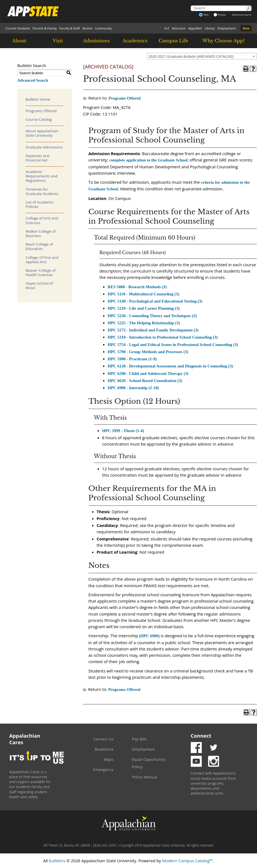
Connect (201, 736)
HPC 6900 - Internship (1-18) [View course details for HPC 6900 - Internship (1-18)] (133, 388)
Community (103, 28)
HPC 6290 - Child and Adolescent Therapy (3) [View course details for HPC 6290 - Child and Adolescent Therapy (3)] (148, 373)
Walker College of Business (41, 234)
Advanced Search (33, 80)
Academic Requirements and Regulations (42, 176)
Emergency (103, 770)
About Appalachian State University (42, 133)
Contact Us (103, 739)
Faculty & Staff (69, 28)
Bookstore (104, 749)
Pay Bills (139, 739)
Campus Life (173, 41)
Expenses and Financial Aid (38, 158)
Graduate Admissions (44, 147)
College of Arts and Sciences (42, 220)
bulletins (57, 861)
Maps (109, 759)
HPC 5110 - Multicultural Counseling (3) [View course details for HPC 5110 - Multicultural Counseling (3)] (143, 294)
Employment (226, 28)
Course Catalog (39, 119)
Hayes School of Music (39, 285)
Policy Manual (145, 777)
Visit (58, 41)
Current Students (18, 28)
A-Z (167, 28)
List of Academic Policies (40, 204)
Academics (135, 41)
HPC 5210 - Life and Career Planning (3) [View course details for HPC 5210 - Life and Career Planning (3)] (144, 308)
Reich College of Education (39, 246)
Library (210, 28)
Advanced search (242, 15)
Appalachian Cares (25, 739)
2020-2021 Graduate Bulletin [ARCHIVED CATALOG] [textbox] (191, 56)
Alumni (88, 28)
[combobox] (202, 56)
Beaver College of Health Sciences (41, 273)
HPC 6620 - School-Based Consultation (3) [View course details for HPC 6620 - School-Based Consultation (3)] (145, 381)
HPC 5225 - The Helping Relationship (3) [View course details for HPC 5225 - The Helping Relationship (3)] (144, 323)
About (19, 41)
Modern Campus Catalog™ (187, 861)
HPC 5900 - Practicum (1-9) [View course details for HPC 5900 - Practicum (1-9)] (132, 359)
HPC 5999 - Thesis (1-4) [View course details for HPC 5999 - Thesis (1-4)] (123, 431)
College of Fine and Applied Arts (42, 260)
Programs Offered (41, 111)
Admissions (96, 41)
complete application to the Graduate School (148, 160)
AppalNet (195, 28)
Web (204, 15)
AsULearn (179, 28)
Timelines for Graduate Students (42, 191)
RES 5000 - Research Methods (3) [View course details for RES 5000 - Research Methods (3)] (137, 287)
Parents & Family (45, 28)
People (220, 15)
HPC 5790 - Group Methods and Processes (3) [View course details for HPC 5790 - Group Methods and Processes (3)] (148, 352)
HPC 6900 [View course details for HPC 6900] (149, 636)
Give (246, 28)
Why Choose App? (223, 41)
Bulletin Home (38, 99)
